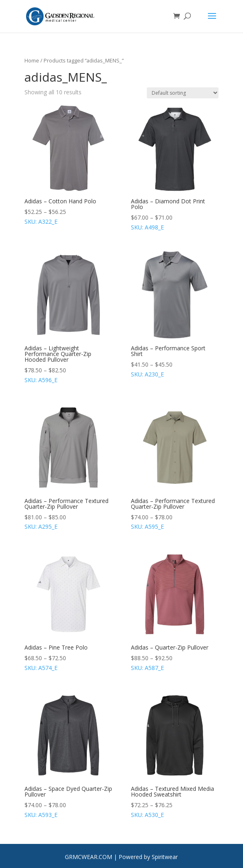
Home (32, 60)
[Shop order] (183, 93)
